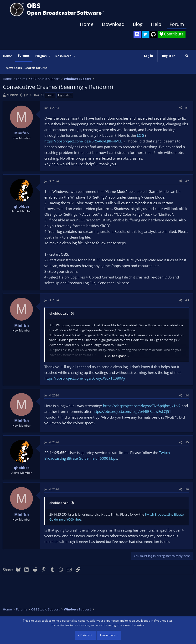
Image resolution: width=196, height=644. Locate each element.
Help (156, 24)
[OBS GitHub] (153, 34)
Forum (177, 24)
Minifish (12, 95)
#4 (187, 395)
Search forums (36, 68)
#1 (187, 108)
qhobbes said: (59, 313)
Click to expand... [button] (117, 356)
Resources (63, 56)
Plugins (41, 56)
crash (50, 95)
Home (87, 24)
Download (113, 24)
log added (65, 95)
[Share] (181, 108)
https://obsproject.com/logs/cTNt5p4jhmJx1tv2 (142, 406)
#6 (187, 489)
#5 (187, 442)
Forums (24, 55)
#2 (187, 181)
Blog (138, 24)
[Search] (187, 56)
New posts (14, 68)
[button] (50, 56)
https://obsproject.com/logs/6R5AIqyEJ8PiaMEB (83, 141)
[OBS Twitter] (145, 34)
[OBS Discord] (137, 34)
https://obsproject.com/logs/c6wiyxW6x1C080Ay (85, 378)
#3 (187, 300)
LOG (141, 135)
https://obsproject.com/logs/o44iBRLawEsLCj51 (132, 411)
